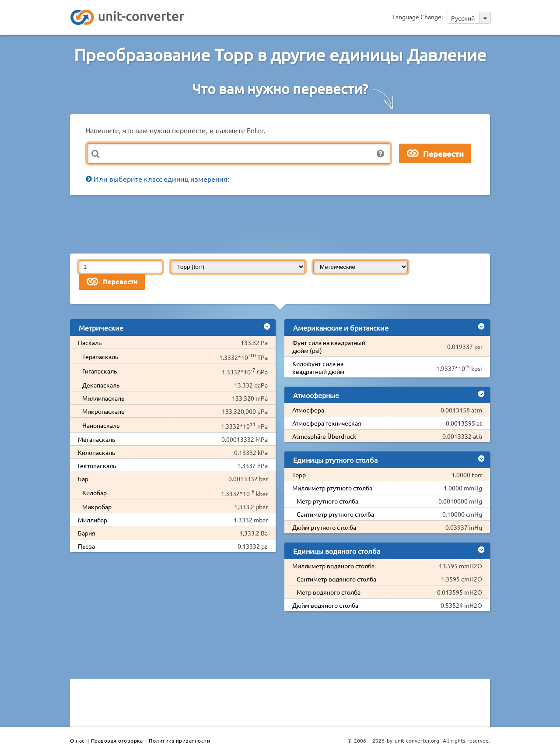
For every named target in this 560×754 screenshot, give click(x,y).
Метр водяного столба (329, 592)
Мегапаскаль (96, 439)
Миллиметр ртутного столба (332, 488)
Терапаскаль (100, 356)
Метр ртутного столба (327, 501)
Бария (87, 533)
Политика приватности (179, 740)
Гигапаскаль (100, 371)
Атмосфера (308, 410)
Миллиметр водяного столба (333, 566)
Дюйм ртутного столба (324, 527)
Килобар (94, 493)
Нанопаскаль (101, 425)
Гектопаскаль (97, 465)
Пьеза (86, 546)
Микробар (97, 507)
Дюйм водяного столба (325, 605)
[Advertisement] (282, 224)
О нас (77, 740)
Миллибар (93, 520)
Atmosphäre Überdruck (324, 436)
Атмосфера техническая (327, 423)
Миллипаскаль (103, 398)
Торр (299, 475)
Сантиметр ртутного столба (335, 514)
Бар (83, 479)
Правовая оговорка (117, 740)
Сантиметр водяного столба (336, 579)
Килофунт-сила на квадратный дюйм (318, 367)
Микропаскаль (103, 411)
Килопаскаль (96, 452)
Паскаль (90, 342)
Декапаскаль (101, 385)
